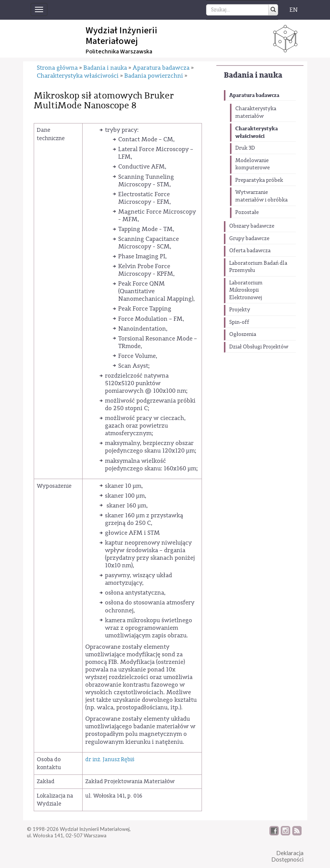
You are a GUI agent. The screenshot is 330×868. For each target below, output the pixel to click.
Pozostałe (247, 212)
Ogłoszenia (243, 334)
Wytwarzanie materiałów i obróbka (261, 196)
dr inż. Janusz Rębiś (110, 759)
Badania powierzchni (154, 76)
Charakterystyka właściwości (256, 132)
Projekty (240, 310)
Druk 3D (245, 148)
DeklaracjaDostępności (287, 856)
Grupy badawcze (249, 239)
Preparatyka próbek (259, 180)
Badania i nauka (253, 75)
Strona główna (57, 68)
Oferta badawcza (250, 251)
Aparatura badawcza (254, 95)
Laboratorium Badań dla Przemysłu (258, 267)
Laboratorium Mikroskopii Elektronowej (246, 290)
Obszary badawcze (252, 226)
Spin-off (239, 322)
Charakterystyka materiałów (256, 112)
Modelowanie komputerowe (253, 164)
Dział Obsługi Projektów (259, 347)
